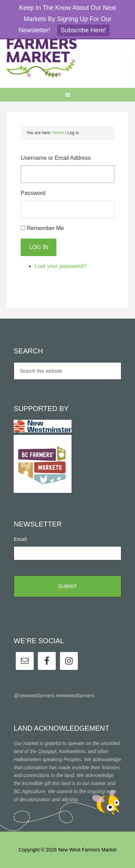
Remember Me (46, 228)
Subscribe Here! (83, 30)
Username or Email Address (56, 158)
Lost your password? (61, 266)
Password (33, 193)
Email (20, 539)
